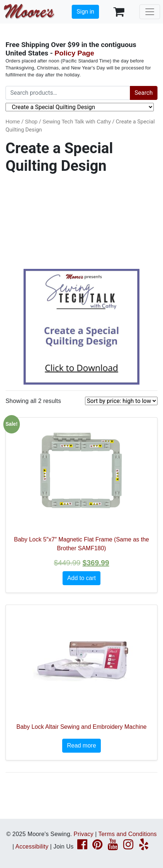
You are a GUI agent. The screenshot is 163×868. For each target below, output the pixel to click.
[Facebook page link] (82, 847)
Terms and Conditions (127, 834)
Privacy (84, 834)
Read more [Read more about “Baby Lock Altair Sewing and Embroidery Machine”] (81, 745)
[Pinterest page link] (97, 847)
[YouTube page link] (113, 847)
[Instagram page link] (128, 847)
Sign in (85, 12)
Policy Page (74, 53)
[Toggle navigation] (150, 12)
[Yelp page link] (144, 847)
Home (13, 122)
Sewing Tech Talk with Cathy (77, 122)
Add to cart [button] (81, 578)
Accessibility (32, 847)
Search (144, 93)
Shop (31, 122)
